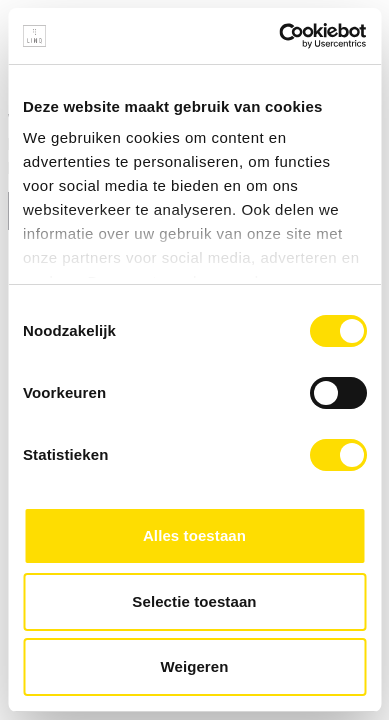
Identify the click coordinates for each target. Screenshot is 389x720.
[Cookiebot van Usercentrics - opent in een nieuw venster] (279, 36)
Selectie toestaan (194, 601)
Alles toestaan (194, 535)
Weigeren (194, 666)
